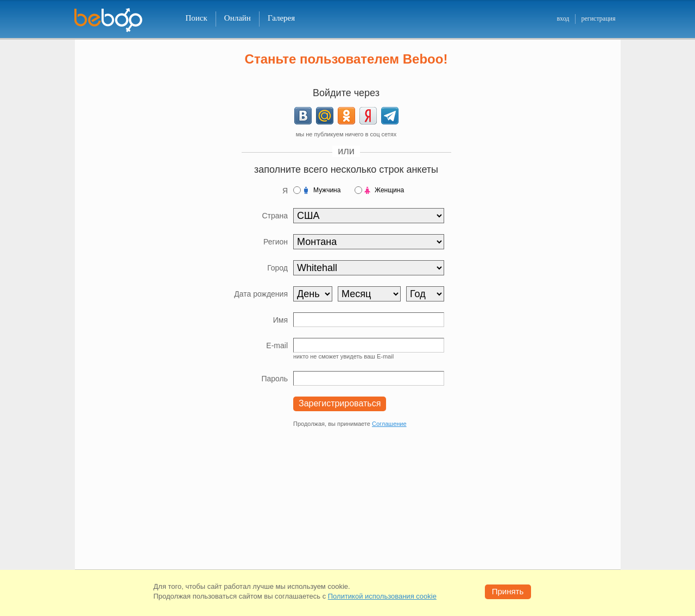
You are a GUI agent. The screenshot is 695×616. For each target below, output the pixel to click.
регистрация (598, 18)
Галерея (281, 18)
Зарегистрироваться (340, 403)
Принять (508, 591)
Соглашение (389, 424)
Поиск (197, 18)
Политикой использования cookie (382, 596)
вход (563, 18)
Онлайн (238, 18)
